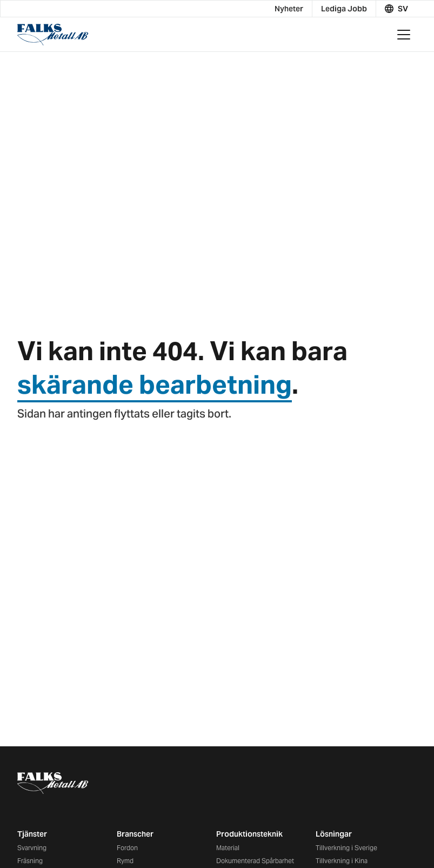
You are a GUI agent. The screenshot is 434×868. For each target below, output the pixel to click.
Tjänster (32, 834)
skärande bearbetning (155, 385)
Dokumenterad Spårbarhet (255, 861)
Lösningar (334, 834)
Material (228, 848)
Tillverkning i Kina (342, 861)
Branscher (135, 834)
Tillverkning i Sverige (346, 848)
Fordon (127, 848)
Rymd (125, 861)
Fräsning (30, 861)
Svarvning (32, 848)
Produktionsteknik (249, 834)
